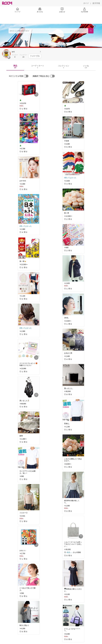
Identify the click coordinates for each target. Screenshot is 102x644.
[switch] (26, 76)
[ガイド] (86, 3)
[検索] (91, 31)
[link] (29, 89)
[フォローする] (35, 56)
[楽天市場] (96, 3)
